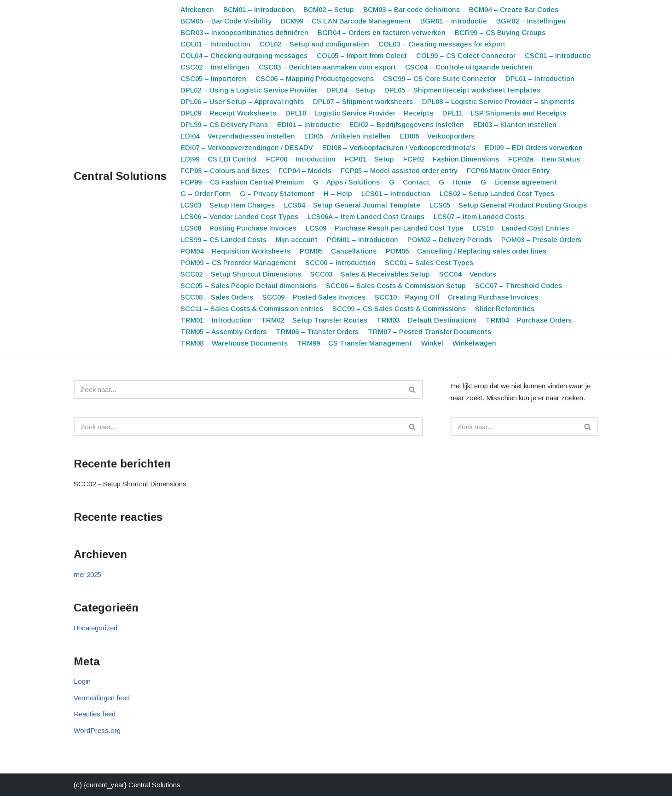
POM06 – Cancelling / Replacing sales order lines (466, 251)
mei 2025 (87, 574)
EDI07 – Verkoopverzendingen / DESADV (247, 147)
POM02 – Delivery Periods (450, 239)
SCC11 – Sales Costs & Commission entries (252, 309)
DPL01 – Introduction (540, 78)
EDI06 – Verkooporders (437, 136)
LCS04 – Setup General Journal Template (352, 205)
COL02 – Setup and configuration (314, 44)
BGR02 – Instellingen (531, 21)
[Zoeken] (238, 389)
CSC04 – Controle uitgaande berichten (469, 67)
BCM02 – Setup (329, 9)
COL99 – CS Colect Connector (466, 55)
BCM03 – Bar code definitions (411, 9)
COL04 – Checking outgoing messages (244, 55)
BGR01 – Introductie (454, 21)
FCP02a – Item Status (544, 159)
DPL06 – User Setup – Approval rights (242, 101)
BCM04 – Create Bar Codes (514, 9)
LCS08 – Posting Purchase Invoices (238, 228)
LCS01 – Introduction (396, 193)
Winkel (432, 343)
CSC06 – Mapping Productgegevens (315, 78)
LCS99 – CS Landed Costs (223, 239)
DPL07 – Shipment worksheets (363, 101)
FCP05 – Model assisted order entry (399, 170)
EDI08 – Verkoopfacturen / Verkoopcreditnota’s (399, 147)
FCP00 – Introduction (301, 159)
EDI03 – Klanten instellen (515, 124)
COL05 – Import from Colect (362, 55)
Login (82, 681)
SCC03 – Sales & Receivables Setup (370, 274)
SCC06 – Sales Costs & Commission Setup (396, 286)
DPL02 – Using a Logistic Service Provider (249, 90)
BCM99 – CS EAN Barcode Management (346, 21)
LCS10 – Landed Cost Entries (521, 228)
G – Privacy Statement (277, 193)
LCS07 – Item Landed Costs (479, 216)
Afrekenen (197, 9)
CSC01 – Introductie (558, 55)
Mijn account (297, 239)
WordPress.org (97, 730)
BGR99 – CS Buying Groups (500, 32)
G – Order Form (206, 193)
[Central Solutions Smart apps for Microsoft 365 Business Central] (120, 176)
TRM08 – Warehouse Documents (234, 343)
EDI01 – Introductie (309, 124)
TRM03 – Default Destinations (426, 320)
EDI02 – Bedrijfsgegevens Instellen (407, 124)
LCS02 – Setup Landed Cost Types (497, 193)
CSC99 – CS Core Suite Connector (440, 78)
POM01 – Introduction (362, 239)
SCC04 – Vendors (468, 274)
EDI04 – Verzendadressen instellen (238, 136)
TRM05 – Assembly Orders (223, 332)
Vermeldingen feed (102, 698)
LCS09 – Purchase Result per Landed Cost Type (385, 228)
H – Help (338, 193)
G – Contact (409, 182)
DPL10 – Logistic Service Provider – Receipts (359, 113)
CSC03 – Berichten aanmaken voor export (327, 67)
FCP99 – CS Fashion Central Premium (242, 182)
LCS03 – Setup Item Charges (228, 205)
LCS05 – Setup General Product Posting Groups (508, 205)
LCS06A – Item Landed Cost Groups (366, 216)
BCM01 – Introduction (259, 9)
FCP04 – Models (305, 170)
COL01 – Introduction (215, 44)
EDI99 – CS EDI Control (219, 159)
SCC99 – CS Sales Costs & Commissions (399, 309)
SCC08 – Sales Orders (217, 297)
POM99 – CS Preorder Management (238, 262)
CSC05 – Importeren (213, 78)
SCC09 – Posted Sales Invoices (314, 297)
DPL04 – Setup (351, 90)
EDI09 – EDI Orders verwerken (534, 147)
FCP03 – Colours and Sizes (225, 170)
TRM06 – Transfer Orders (317, 332)
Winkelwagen (474, 343)
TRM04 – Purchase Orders (529, 320)
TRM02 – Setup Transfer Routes (314, 320)
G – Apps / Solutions (346, 182)
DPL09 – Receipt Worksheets (228, 113)
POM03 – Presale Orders (541, 239)
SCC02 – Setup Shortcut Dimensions (241, 274)
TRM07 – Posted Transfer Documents (429, 332)
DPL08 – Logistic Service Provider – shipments (498, 101)
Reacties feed (95, 714)
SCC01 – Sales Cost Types (429, 262)
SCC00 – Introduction (340, 262)
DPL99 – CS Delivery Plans (224, 124)
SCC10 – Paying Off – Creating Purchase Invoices (456, 297)
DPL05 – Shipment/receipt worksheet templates (462, 90)
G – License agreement (519, 182)
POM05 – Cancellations (338, 251)
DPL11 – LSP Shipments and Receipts (504, 113)
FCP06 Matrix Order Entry (508, 170)
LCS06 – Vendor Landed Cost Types (239, 216)
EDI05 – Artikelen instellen (348, 136)
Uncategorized (96, 628)
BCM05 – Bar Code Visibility (226, 21)
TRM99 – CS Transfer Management (354, 343)
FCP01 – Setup (369, 159)
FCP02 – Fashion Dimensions (451, 159)
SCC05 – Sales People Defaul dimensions (249, 286)
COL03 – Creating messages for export (442, 44)
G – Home (455, 182)
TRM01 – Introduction (216, 320)
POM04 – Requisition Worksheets (235, 251)
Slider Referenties (505, 309)
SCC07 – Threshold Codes (518, 286)
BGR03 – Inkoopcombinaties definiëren (244, 32)
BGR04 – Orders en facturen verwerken (382, 32)
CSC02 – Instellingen (215, 67)
